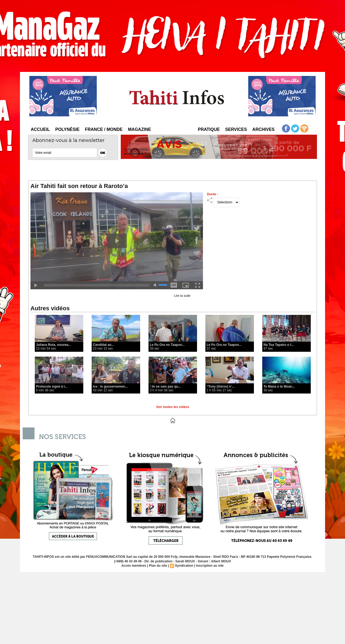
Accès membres (134, 566)
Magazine (139, 129)
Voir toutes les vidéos (173, 407)
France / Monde (104, 129)
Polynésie (67, 129)
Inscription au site (210, 566)
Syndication (184, 566)
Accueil (40, 129)
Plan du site (158, 566)
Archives (263, 129)
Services (236, 129)
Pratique (209, 129)
